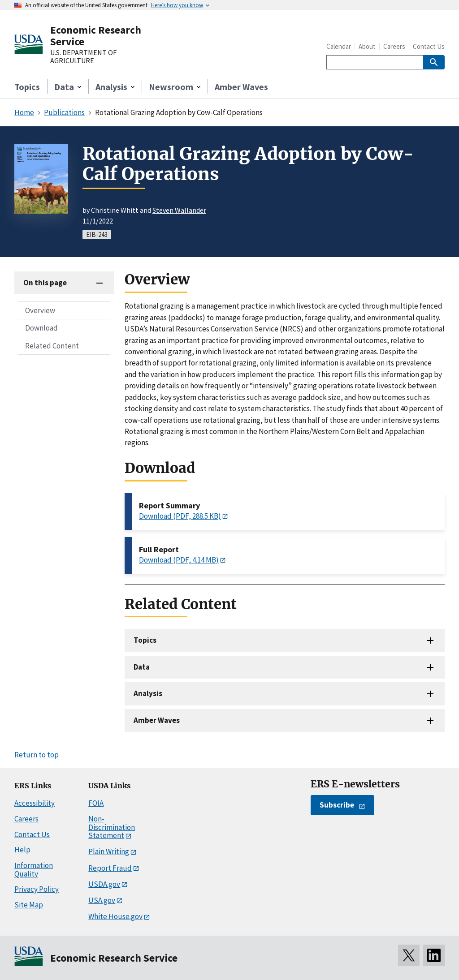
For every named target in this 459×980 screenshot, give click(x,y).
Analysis (148, 693)
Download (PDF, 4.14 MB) (179, 560)
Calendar (339, 46)
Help (22, 850)
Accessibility (35, 803)
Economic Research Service (96, 36)
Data (142, 667)
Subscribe (337, 805)
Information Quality (34, 870)
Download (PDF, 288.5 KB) (180, 516)
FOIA (96, 803)
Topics (27, 87)
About (367, 46)
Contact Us (429, 46)
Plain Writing (109, 851)
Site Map (29, 905)
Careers (394, 46)
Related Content (52, 346)
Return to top (37, 755)
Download (41, 328)
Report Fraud (110, 868)
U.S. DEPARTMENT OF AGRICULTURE (83, 57)
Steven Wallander (179, 210)
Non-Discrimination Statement (112, 827)
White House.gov (115, 916)
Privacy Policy (37, 889)
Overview (40, 310)
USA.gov (102, 900)
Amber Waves (241, 87)
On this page (45, 283)
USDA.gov (104, 884)
